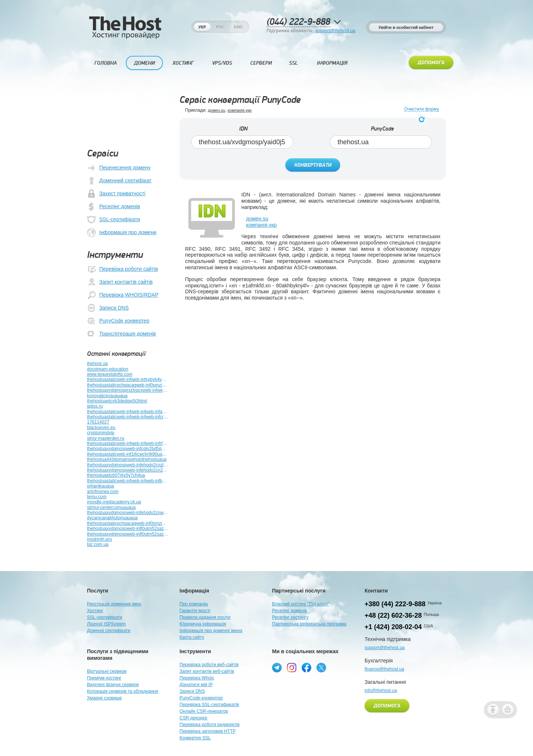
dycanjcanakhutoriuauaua (112, 518)
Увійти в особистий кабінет (406, 27)
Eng (238, 27)
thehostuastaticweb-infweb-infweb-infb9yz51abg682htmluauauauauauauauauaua (128, 481)
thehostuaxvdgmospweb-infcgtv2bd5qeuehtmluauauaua (128, 449)
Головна (106, 63)
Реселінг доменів (113, 207)
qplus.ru (95, 406)
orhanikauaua (100, 486)
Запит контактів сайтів (120, 282)
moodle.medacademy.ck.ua (114, 502)
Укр (202, 27)
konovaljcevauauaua (107, 396)
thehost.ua (97, 364)
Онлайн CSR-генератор (204, 711)
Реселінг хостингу (290, 617)
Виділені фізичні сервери (113, 685)
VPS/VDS (222, 63)
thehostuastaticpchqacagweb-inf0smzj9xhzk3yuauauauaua (128, 523)
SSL (294, 63)
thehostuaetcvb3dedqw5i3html (117, 401)
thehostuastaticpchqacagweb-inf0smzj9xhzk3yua (128, 385)
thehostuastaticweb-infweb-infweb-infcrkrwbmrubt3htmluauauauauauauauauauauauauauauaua (128, 417)
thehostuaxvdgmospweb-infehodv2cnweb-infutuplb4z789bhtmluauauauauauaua (128, 513)
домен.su (216, 110)
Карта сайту (192, 637)
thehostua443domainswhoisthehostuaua (127, 459)
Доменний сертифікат (119, 181)
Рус (220, 27)
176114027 (98, 422)
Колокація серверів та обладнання (123, 691)
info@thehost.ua (381, 691)
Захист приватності (116, 194)
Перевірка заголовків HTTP (208, 731)
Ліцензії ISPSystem (106, 624)
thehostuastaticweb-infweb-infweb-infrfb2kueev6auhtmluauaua (128, 443)
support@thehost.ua (335, 31)
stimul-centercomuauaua (111, 507)
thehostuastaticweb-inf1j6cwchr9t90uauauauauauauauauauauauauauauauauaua (128, 454)
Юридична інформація (203, 624)
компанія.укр (240, 110)
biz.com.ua (98, 544)
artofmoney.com (103, 492)
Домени (144, 63)
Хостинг (183, 63)
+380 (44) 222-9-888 (395, 604)
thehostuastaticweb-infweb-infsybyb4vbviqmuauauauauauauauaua (128, 379)
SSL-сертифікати (113, 220)
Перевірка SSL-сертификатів (209, 705)
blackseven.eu (101, 428)
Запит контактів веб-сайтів (207, 671)
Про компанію (194, 604)
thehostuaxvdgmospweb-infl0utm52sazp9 (128, 529)
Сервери (261, 63)
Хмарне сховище (104, 698)
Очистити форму (422, 109)
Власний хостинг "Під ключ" (301, 604)
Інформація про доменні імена (211, 631)
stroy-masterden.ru (106, 438)
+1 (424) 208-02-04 (393, 627)
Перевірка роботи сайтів (123, 269)
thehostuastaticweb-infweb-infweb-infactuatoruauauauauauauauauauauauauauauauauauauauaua (128, 412)
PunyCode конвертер (118, 321)
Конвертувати (313, 165)
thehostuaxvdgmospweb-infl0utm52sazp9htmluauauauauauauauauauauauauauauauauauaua (128, 534)
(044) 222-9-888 (298, 22)
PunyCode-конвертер (201, 698)
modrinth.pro (99, 539)
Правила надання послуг (205, 617)
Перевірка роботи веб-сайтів (209, 665)
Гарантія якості (195, 611)
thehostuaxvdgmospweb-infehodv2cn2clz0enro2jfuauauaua (128, 470)
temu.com (97, 497)
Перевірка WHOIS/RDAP (123, 295)
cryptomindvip (101, 433)
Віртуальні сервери (107, 671)
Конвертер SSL (195, 738)
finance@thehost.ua (384, 669)
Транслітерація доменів (121, 334)
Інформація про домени (122, 233)
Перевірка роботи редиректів (209, 725)
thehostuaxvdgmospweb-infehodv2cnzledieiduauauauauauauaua (128, 465)
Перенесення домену (119, 168)
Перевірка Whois (197, 678)
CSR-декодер (193, 718)
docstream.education (108, 369)
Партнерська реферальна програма (309, 624)
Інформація (332, 63)
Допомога (431, 63)
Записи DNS (108, 308)
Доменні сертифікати (109, 631)
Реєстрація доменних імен (114, 604)
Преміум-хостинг (104, 678)
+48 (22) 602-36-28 (393, 615)
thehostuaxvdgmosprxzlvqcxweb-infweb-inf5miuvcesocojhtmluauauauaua (128, 390)
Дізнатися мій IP (196, 685)
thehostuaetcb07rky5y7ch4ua (116, 475)
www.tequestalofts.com (110, 374)
